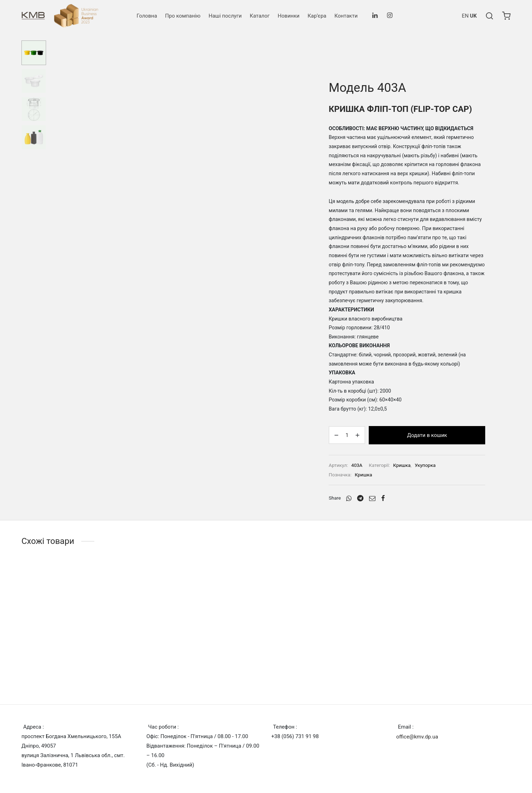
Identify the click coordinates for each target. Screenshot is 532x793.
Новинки (289, 16)
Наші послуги (225, 16)
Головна (147, 16)
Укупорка (425, 465)
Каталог (260, 16)
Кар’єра (317, 16)
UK (473, 16)
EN (465, 16)
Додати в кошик (427, 435)
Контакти (346, 16)
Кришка (402, 465)
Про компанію (183, 16)
